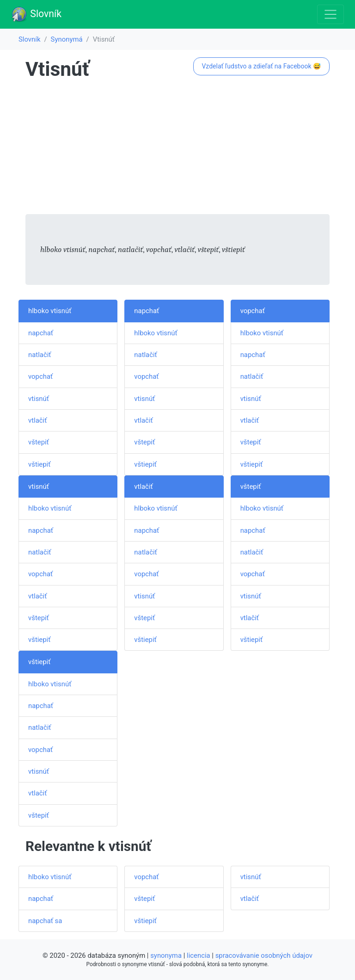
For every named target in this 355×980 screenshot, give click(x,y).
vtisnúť (39, 399)
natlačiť (40, 355)
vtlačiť (37, 420)
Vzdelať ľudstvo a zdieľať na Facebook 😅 (261, 66)
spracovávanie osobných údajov (264, 955)
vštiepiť (39, 464)
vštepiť (39, 442)
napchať (41, 333)
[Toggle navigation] (331, 14)
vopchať (40, 376)
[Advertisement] (177, 149)
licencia (199, 955)
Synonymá (67, 39)
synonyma (166, 955)
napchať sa (45, 921)
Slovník (36, 14)
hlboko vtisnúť (50, 311)
